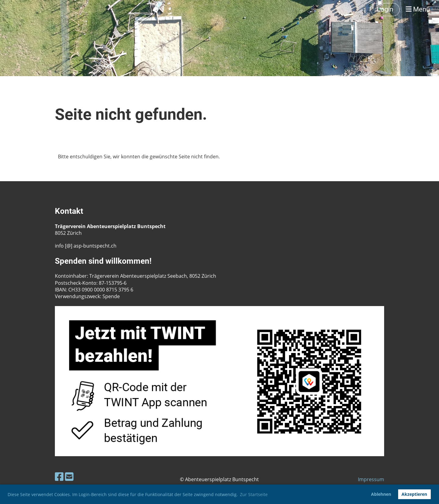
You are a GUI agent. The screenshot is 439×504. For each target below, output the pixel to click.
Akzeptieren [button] (414, 494)
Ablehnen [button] (381, 494)
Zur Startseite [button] (254, 494)
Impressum (371, 479)
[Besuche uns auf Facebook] (59, 476)
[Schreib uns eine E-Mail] (69, 476)
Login (385, 9)
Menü (418, 9)
